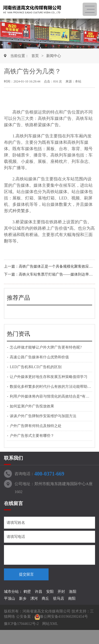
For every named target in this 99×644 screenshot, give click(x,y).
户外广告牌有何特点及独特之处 (36, 426)
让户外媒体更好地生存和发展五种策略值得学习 (49, 377)
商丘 (45, 599)
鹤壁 (27, 592)
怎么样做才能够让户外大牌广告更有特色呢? (46, 347)
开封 (61, 592)
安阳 (50, 592)
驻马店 (59, 599)
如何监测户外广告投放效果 (32, 406)
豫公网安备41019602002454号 (64, 617)
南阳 (72, 599)
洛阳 (73, 592)
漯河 (34, 599)
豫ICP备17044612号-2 (21, 624)
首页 (35, 56)
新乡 (23, 599)
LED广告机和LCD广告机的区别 (36, 367)
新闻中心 (54, 56)
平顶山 (10, 599)
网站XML (50, 624)
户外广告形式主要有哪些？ (32, 436)
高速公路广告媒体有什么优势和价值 (39, 357)
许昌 (39, 592)
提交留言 (26, 574)
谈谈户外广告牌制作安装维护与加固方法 (43, 416)
